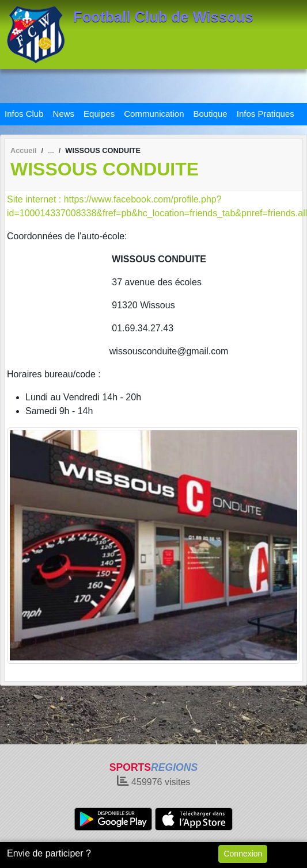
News (64, 114)
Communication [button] (154, 114)
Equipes (99, 114)
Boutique (211, 114)
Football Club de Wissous (163, 17)
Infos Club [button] (24, 114)
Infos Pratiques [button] (266, 114)
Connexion (243, 854)
